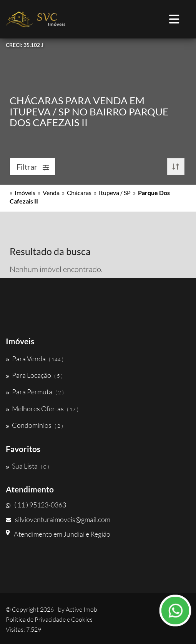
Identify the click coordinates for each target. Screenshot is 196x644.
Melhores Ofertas (42, 409)
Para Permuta (35, 392)
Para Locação (34, 375)
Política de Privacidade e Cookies (49, 619)
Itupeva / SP (115, 193)
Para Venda (35, 359)
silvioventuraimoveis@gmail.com (58, 519)
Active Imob (81, 609)
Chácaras (79, 193)
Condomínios (34, 425)
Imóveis (25, 193)
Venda (51, 193)
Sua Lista (27, 466)
